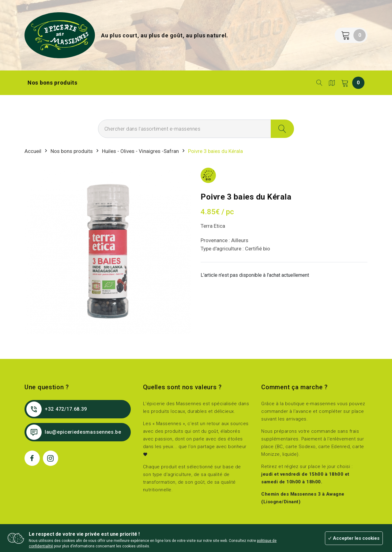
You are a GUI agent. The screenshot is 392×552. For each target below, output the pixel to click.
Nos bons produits (53, 83)
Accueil (33, 151)
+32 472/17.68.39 (57, 409)
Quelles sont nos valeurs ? (182, 387)
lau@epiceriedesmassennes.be (74, 432)
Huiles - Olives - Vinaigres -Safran (140, 151)
